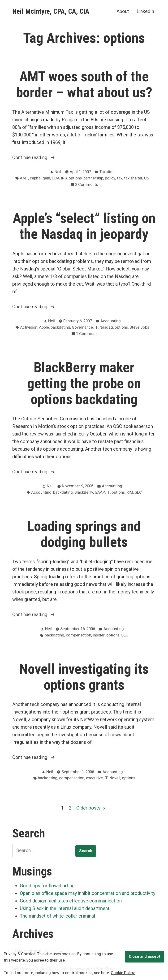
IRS (64, 178)
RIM (130, 492)
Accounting (111, 321)
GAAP (100, 492)
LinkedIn (145, 11)
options (75, 178)
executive (94, 778)
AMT (24, 178)
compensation (79, 635)
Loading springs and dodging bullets (84, 534)
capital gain (40, 178)
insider (99, 635)
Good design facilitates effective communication (71, 901)
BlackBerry (84, 492)
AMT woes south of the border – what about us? (84, 85)
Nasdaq (106, 327)
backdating (60, 327)
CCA (56, 178)
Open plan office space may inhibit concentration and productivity (88, 893)
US (147, 178)
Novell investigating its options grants (84, 677)
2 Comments (86, 185)
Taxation (107, 172)
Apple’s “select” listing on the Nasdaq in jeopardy (84, 226)
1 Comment (86, 334)
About (123, 11)
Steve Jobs (139, 327)
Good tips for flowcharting (47, 886)
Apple (44, 327)
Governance (82, 327)
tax (120, 178)
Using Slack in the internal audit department (65, 908)
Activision (29, 327)
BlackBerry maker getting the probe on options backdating (84, 383)
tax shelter (133, 178)
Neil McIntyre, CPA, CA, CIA (51, 11)
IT (96, 327)
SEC (138, 492)
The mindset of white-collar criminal (57, 916)
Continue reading (37, 157)
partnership (93, 178)
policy (110, 178)
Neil (58, 172)
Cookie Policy (123, 973)
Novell (115, 778)
